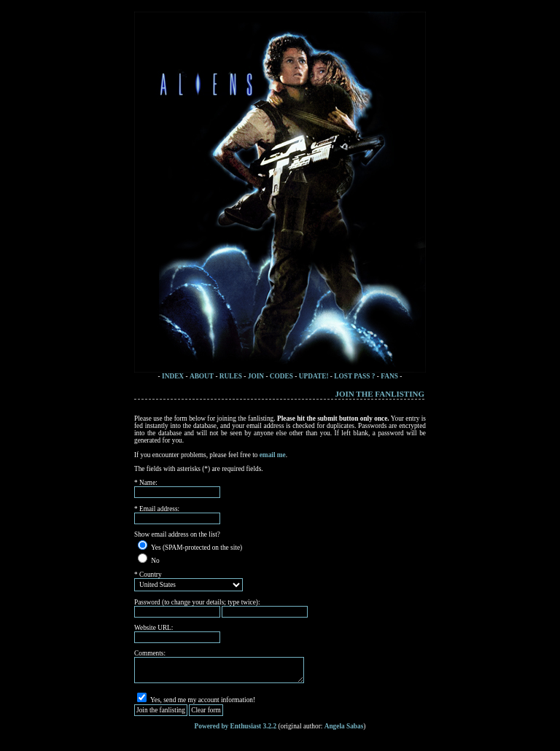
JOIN (256, 376)
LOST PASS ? (354, 376)
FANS (389, 376)
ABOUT (202, 376)
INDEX (173, 376)
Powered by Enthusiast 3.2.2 (236, 726)
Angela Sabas (344, 726)
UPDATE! (315, 376)
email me (273, 455)
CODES (281, 376)
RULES (231, 376)
